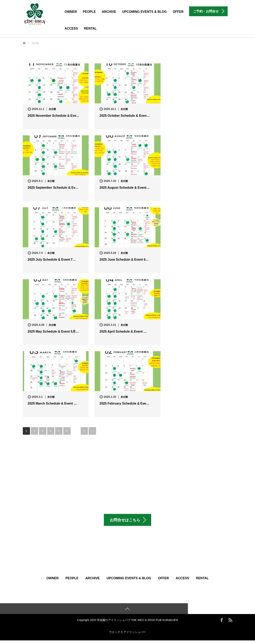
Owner (71, 12)
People (89, 12)
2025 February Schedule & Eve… (125, 403)
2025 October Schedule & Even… (125, 116)
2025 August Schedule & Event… (125, 188)
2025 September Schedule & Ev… (53, 188)
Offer (178, 12)
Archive (109, 12)
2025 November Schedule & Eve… (54, 116)
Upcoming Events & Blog (144, 12)
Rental (90, 28)
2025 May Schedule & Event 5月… (53, 331)
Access (71, 28)
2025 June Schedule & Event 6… (124, 260)
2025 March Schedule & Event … (52, 403)
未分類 (52, 109)
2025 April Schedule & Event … (123, 331)
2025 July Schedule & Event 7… (52, 260)
